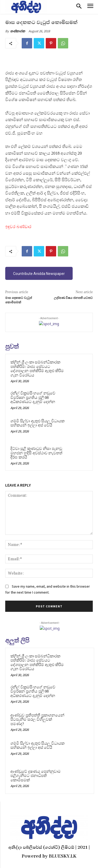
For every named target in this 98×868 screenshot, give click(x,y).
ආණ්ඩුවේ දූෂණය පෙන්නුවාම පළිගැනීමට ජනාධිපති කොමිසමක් (36, 776)
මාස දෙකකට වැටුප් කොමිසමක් (19, 300)
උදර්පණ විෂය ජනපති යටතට (73, 298)
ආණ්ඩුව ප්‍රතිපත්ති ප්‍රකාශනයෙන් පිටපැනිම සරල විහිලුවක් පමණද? (37, 719)
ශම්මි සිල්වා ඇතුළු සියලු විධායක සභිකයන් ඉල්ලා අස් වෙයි (38, 423)
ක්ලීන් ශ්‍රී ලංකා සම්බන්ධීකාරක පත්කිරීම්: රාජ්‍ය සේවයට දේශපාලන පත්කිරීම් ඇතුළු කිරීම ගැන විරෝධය (37, 369)
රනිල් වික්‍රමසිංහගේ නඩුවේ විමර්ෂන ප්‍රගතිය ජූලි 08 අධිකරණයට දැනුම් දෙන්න (33, 397)
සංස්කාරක (18, 31)
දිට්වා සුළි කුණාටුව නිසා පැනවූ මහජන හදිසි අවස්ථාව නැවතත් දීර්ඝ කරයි (36, 453)
